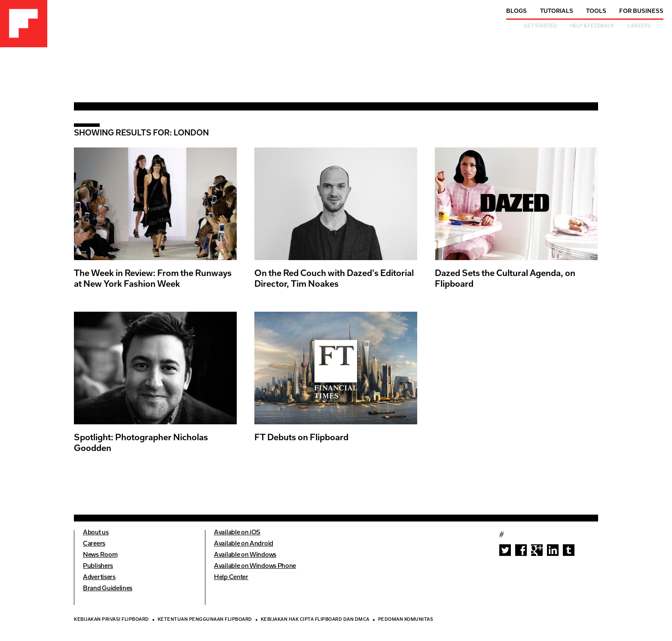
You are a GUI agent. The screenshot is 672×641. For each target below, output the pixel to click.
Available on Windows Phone (255, 566)
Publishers (98, 566)
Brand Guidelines (108, 589)
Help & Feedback (593, 26)
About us (96, 533)
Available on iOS (237, 533)
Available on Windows (245, 555)
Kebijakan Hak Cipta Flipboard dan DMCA (315, 620)
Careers (639, 26)
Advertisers (99, 578)
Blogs (517, 11)
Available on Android (244, 544)
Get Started (540, 26)
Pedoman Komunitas (406, 620)
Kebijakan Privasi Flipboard (111, 620)
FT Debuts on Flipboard (301, 438)
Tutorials (557, 11)
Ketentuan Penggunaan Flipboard (205, 620)
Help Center (231, 578)
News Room (100, 555)
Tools (596, 11)
